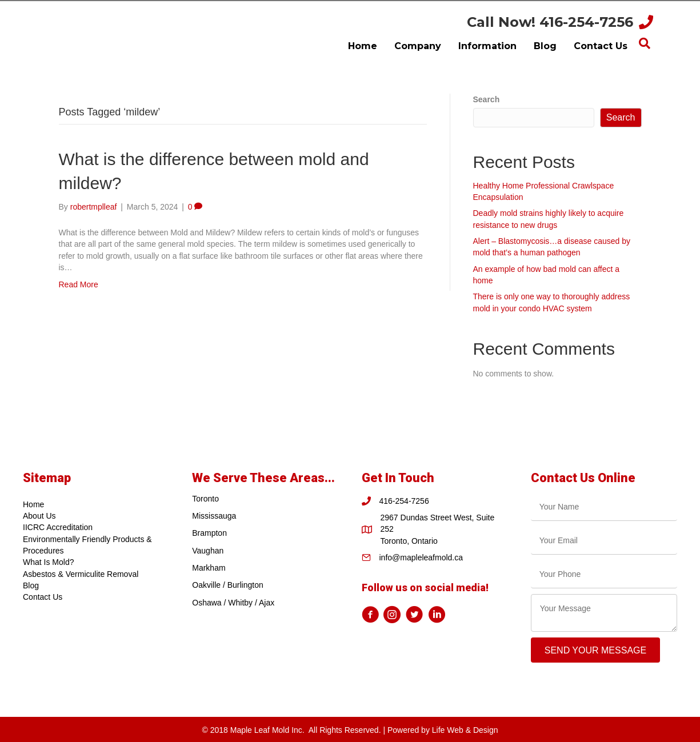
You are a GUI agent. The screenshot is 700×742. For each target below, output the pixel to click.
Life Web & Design (465, 730)
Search (487, 99)
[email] (604, 541)
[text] (604, 507)
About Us (39, 516)
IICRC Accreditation (58, 527)
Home (33, 504)
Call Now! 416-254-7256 (550, 22)
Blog (31, 585)
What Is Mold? (48, 562)
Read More (79, 284)
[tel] (604, 574)
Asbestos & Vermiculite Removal (81, 574)
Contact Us (43, 597)
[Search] (645, 43)
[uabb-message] (604, 613)
